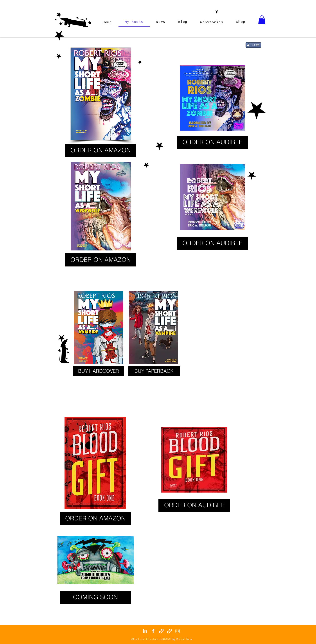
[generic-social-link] (161, 631)
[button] (262, 20)
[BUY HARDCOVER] (99, 371)
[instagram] (178, 631)
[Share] (253, 45)
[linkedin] (145, 631)
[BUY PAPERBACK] (154, 371)
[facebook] (153, 631)
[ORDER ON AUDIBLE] (212, 142)
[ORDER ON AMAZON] (101, 150)
